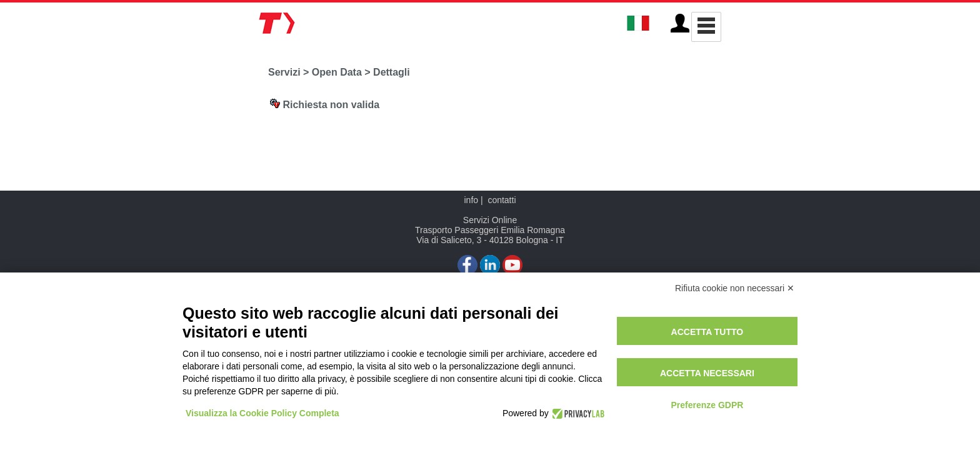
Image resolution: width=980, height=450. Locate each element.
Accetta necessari (707, 373)
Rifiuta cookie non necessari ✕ (735, 288)
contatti (502, 200)
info (471, 200)
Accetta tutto (707, 332)
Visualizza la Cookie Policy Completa (262, 413)
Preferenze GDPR (707, 405)
